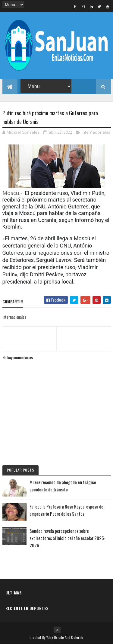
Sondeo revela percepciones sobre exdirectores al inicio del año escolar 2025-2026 (67, 538)
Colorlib (77, 637)
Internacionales (96, 132)
